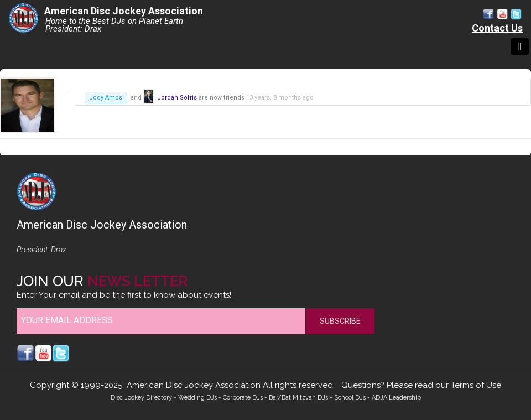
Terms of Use (476, 385)
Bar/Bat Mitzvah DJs (298, 398)
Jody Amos (106, 98)
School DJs (350, 398)
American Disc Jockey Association (124, 11)
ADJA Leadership (396, 398)
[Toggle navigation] (520, 46)
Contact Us (497, 28)
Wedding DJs (197, 398)
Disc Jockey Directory (141, 398)
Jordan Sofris (177, 98)
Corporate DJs (243, 398)
